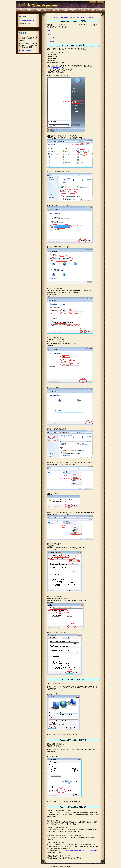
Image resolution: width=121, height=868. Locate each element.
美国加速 (21, 10)
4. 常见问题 (51, 41)
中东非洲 (73, 10)
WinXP (82, 17)
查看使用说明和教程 (26, 50)
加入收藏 (99, 10)
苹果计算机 (73, 17)
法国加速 (30, 10)
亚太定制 (65, 10)
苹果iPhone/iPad (64, 17)
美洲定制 (47, 10)
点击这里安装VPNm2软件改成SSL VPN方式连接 (81, 851)
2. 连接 (49, 34)
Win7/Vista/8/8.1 (90, 17)
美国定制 (38, 10)
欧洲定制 (56, 10)
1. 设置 (49, 31)
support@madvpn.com (28, 21)
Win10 (97, 17)
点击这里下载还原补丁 (56, 68)
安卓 (78, 17)
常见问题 (82, 10)
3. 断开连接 (51, 38)
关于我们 (91, 10)
